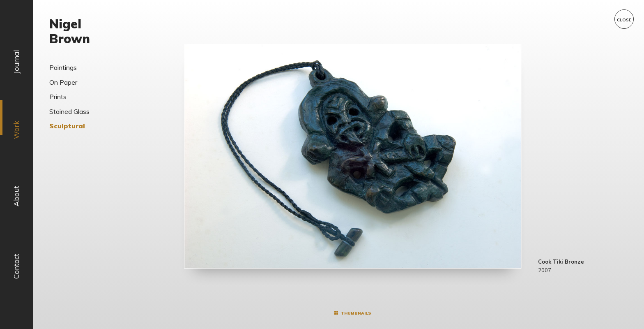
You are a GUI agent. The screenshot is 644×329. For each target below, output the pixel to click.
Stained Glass (69, 111)
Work (16, 130)
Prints (58, 97)
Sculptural (67, 126)
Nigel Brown (70, 31)
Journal (16, 62)
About (16, 196)
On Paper (63, 82)
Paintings (63, 67)
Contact (16, 266)
